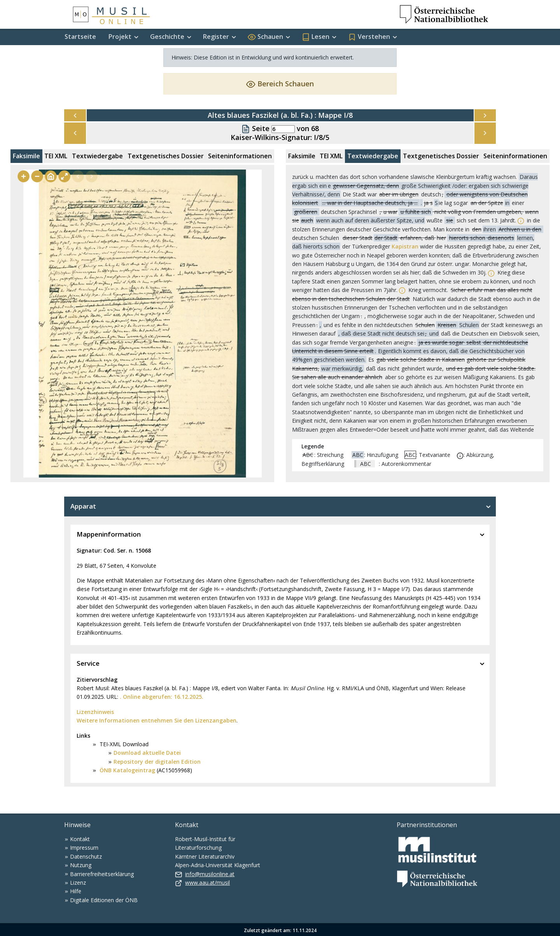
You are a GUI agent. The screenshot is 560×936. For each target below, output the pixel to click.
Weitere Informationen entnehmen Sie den (136, 720)
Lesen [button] (316, 37)
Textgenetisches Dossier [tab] (166, 156)
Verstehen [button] (369, 37)
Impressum (84, 848)
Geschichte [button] (167, 37)
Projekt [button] (120, 37)
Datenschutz (86, 856)
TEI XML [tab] (56, 156)
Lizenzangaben (216, 720)
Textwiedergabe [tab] (97, 156)
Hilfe (76, 891)
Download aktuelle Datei (147, 753)
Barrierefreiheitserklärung (102, 874)
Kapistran (405, 246)
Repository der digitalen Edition (157, 762)
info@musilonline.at (210, 874)
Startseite (80, 37)
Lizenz (78, 883)
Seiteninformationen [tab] (240, 156)
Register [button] (216, 37)
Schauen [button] (265, 37)
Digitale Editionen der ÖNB (104, 900)
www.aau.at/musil (207, 883)
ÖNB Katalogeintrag (127, 770)
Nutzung (81, 865)
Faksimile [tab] (26, 156)
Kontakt (80, 839)
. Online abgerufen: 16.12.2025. (162, 697)
